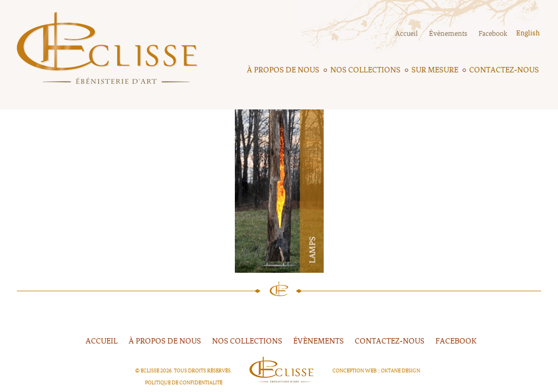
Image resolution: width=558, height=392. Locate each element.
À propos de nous (283, 70)
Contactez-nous (504, 70)
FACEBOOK (456, 341)
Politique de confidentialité (184, 383)
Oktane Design (401, 371)
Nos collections (365, 70)
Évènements (448, 34)
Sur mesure (435, 70)
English (528, 33)
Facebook (493, 34)
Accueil (407, 34)
